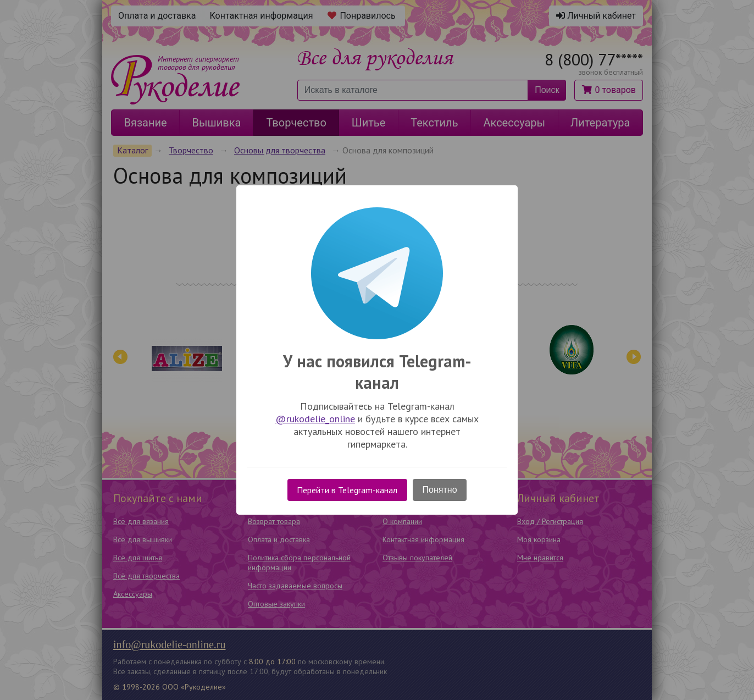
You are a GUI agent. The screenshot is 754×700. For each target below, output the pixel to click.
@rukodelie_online (315, 419)
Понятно (440, 490)
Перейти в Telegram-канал (347, 490)
